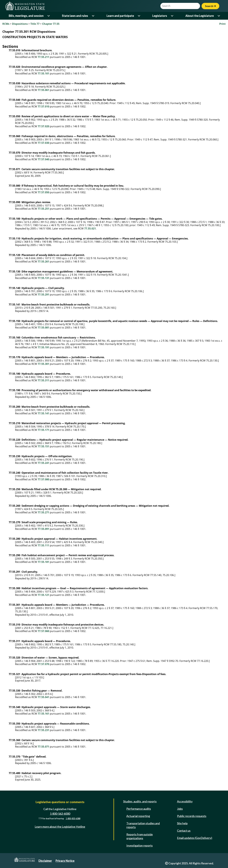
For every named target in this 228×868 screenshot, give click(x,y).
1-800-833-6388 (73, 819)
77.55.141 (43, 413)
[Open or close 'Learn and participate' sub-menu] (139, 16)
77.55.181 (43, 562)
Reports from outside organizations (140, 836)
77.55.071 (43, 747)
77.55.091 (43, 529)
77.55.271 (43, 512)
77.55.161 (43, 714)
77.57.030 (43, 143)
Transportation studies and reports (143, 825)
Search (210, 6)
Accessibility (185, 801)
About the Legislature (200, 16)
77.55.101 (43, 73)
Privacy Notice (65, 861)
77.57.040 (43, 159)
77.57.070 (43, 664)
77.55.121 (43, 595)
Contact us (184, 831)
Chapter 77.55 (51, 24)
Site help (182, 823)
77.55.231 (43, 730)
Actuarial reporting (138, 816)
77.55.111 (43, 545)
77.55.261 (43, 262)
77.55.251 (43, 209)
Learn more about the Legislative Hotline (60, 827)
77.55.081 (43, 328)
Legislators (160, 16)
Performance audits (139, 809)
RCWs (6, 24)
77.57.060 (43, 631)
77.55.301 (43, 364)
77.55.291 (43, 295)
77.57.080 (43, 479)
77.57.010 (43, 106)
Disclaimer (45, 861)
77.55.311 (43, 380)
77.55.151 (43, 446)
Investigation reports (139, 845)
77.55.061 (43, 90)
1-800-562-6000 (60, 814)
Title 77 (35, 24)
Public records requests (192, 816)
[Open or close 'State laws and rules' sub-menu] (93, 16)
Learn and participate (120, 16)
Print (222, 24)
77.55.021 (90, 229)
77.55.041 (43, 697)
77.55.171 (43, 430)
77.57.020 (43, 126)
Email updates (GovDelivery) (195, 838)
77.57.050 (43, 192)
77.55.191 (43, 347)
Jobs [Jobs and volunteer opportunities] (180, 809)
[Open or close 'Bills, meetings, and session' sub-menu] (49, 16)
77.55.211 (43, 57)
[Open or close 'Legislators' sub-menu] (172, 16)
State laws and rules (75, 16)
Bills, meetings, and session (26, 16)
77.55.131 (43, 278)
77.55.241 (43, 463)
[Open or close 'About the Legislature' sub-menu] (219, 16)
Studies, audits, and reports (140, 801)
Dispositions (20, 24)
